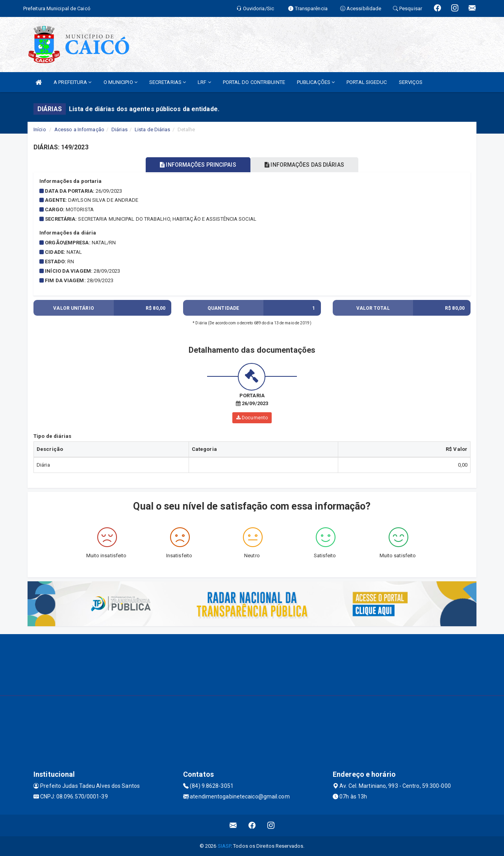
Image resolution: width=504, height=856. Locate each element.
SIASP (224, 846)
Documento (252, 418)
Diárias (120, 129)
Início (40, 129)
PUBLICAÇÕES (316, 82)
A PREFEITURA (72, 82)
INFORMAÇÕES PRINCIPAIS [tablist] (196, 165)
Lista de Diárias (153, 129)
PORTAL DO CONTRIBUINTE (254, 82)
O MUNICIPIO (120, 82)
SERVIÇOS (411, 82)
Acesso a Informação (79, 129)
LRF (204, 82)
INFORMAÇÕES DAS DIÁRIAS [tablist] (307, 165)
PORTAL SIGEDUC (367, 82)
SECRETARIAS (168, 82)
